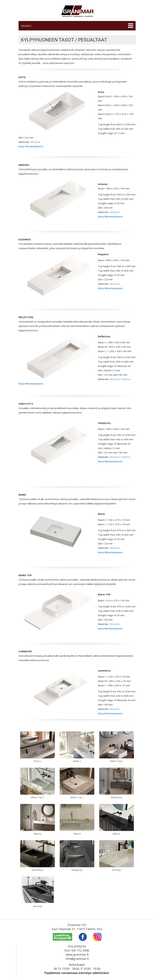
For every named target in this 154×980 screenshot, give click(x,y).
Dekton (126, 379)
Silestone (35, 142)
